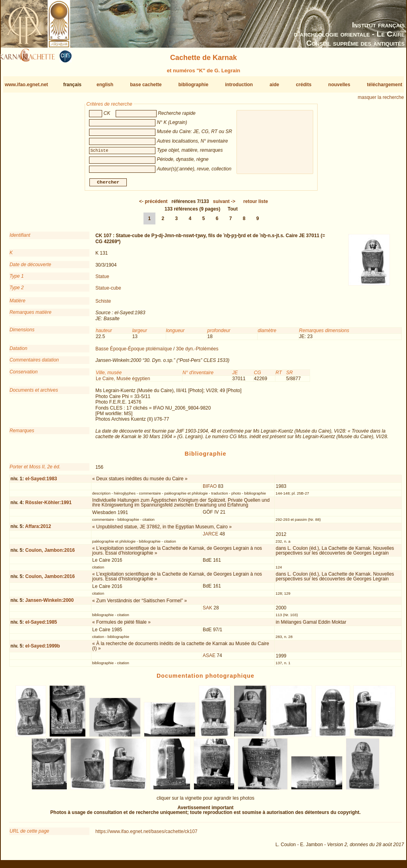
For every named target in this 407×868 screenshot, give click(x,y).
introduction (239, 85)
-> (224, 205)
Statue (102, 280)
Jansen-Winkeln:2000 (49, 603)
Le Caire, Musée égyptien (123, 382)
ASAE (209, 659)
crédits (303, 85)
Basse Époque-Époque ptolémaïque (134, 352)
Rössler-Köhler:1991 (48, 506)
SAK (207, 611)
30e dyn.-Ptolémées (197, 352)
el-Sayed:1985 (41, 625)
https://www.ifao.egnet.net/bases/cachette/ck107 (146, 835)
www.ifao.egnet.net (26, 85)
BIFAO (210, 489)
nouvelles (339, 85)
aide (274, 85)
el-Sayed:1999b (42, 649)
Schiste (103, 304)
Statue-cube (108, 291)
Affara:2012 (38, 530)
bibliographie (193, 85)
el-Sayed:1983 (41, 482)
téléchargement (385, 85)
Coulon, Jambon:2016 (50, 553)
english (105, 85)
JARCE (210, 537)
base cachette (146, 85)
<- (153, 205)
